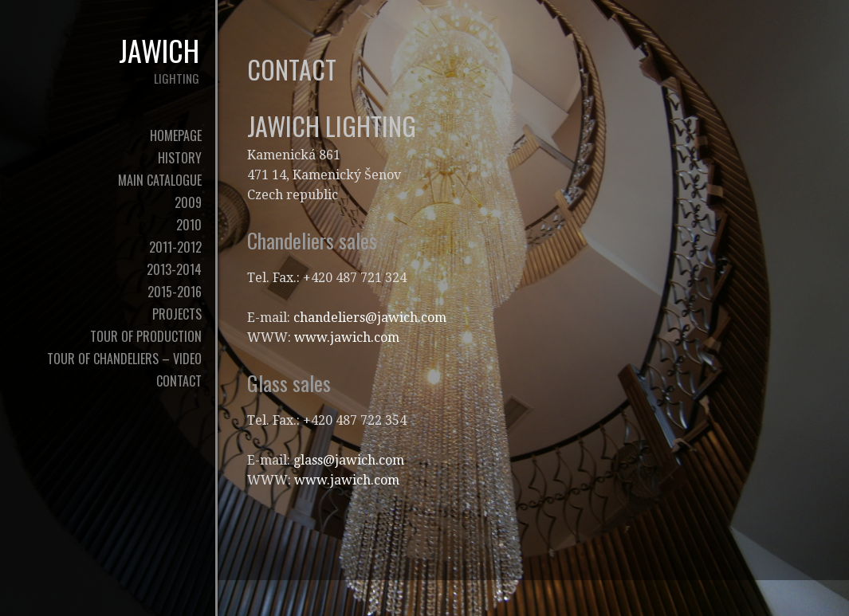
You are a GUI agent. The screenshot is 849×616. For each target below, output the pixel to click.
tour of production (146, 336)
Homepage (176, 135)
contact (179, 381)
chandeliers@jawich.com (370, 318)
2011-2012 (175, 247)
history (180, 158)
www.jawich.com (347, 337)
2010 (189, 225)
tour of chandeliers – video (124, 359)
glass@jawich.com (349, 460)
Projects (177, 314)
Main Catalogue (160, 180)
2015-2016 (175, 292)
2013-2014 (174, 269)
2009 (188, 202)
